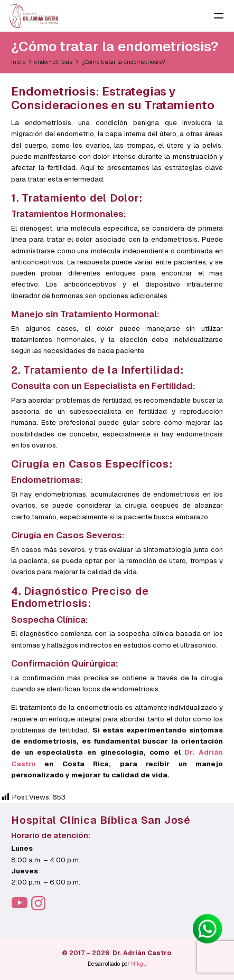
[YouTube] (20, 903)
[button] (220, 16)
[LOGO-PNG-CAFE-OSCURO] (34, 16)
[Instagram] (38, 904)
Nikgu (139, 964)
